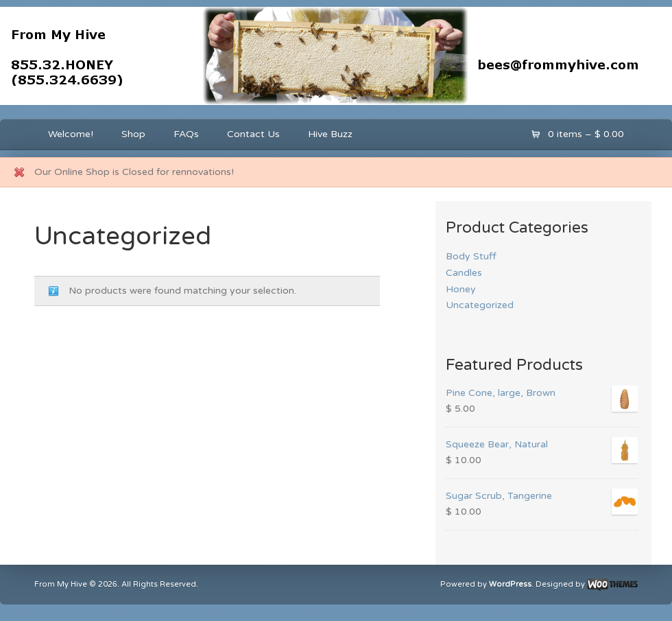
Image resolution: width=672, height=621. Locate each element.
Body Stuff (471, 256)
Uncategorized (480, 305)
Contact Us (253, 134)
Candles (464, 273)
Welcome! (71, 134)
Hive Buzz (330, 134)
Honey (461, 289)
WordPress (510, 584)
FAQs (186, 134)
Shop (133, 134)
